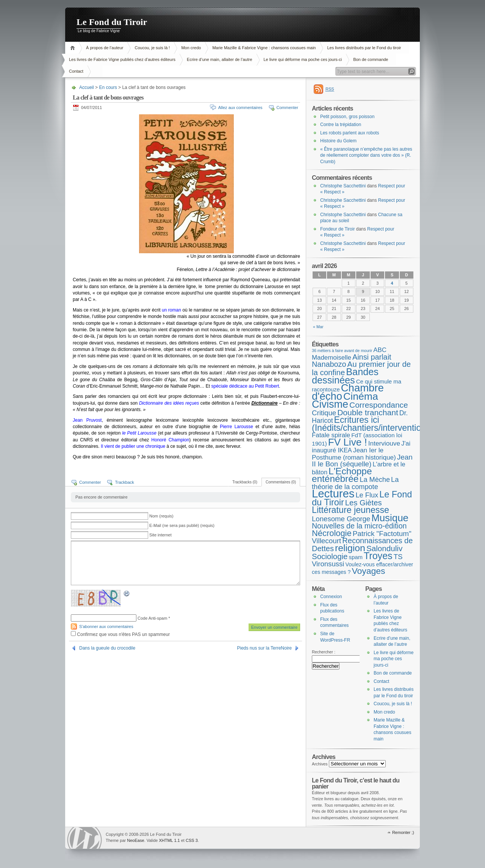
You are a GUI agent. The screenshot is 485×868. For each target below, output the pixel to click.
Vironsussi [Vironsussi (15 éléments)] (328, 564)
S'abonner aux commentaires (106, 626)
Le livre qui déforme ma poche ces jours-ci (303, 59)
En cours (108, 87)
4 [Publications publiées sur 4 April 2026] (392, 283)
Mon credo (191, 48)
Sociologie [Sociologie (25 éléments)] (330, 556)
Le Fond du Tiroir (112, 22)
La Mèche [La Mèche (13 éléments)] (375, 480)
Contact (76, 71)
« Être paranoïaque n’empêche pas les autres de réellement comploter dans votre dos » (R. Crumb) (366, 155)
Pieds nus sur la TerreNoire (264, 648)
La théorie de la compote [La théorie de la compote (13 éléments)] (355, 483)
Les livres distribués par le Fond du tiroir (364, 48)
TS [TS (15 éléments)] (398, 557)
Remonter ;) (403, 832)
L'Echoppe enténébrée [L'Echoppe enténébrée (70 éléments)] (342, 475)
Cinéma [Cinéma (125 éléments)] (361, 396)
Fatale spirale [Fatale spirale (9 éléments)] (331, 435)
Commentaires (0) (281, 482)
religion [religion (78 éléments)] (350, 548)
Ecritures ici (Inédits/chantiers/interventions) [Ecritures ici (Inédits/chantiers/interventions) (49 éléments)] (372, 424)
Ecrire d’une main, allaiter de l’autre (219, 59)
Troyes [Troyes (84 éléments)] (378, 556)
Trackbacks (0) (245, 482)
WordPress (84, 838)
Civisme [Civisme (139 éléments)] (330, 404)
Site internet (160, 535)
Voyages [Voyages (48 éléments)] (369, 571)
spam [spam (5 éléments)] (355, 557)
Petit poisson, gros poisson (347, 117)
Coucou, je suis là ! (152, 48)
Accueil (74, 48)
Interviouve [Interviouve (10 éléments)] (384, 443)
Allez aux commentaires (240, 108)
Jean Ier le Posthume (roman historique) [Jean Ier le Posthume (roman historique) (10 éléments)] (354, 454)
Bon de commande (371, 59)
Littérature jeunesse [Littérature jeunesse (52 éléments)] (350, 510)
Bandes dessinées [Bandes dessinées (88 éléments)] (345, 376)
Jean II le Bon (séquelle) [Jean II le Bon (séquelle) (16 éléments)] (362, 461)
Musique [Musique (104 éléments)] (390, 518)
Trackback (124, 482)
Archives (320, 764)
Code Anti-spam (152, 618)
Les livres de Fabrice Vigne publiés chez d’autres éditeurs (122, 59)
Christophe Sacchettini (343, 186)
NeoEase (135, 840)
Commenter (287, 108)
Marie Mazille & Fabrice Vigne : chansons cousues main (264, 48)
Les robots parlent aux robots (350, 133)
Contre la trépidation (341, 125)
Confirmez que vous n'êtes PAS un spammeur (120, 634)
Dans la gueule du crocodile (107, 648)
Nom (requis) (161, 516)
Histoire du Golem (338, 141)
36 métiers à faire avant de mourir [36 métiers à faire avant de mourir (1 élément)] (342, 351)
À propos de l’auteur (105, 48)
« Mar (318, 327)
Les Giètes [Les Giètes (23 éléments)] (364, 503)
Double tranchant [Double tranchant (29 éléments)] (368, 412)
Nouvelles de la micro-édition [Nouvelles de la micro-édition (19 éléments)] (359, 526)
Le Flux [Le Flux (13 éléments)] (367, 495)
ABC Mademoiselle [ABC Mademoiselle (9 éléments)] (349, 354)
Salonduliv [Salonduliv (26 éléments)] (384, 548)
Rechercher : (324, 652)
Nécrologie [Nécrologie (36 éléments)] (332, 533)
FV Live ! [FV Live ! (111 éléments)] (348, 442)
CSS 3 (192, 840)
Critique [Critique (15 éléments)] (324, 413)
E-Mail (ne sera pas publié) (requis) (182, 525)
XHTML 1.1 (169, 840)
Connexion (331, 597)
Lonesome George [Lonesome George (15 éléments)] (341, 519)
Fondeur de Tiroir (337, 229)
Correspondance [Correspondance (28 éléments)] (379, 405)
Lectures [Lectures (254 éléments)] (333, 493)
